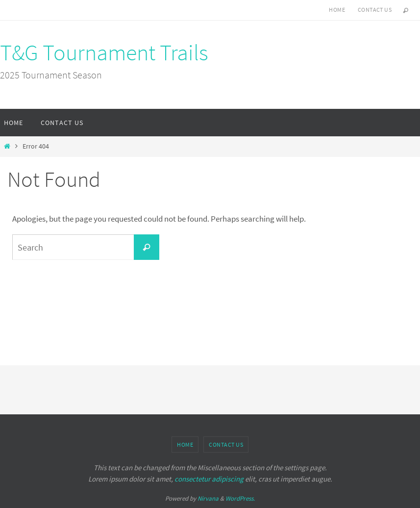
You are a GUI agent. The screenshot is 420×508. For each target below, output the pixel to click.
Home (337, 10)
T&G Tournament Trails (104, 52)
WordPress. (240, 498)
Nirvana (208, 498)
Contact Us (375, 10)
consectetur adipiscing (209, 479)
